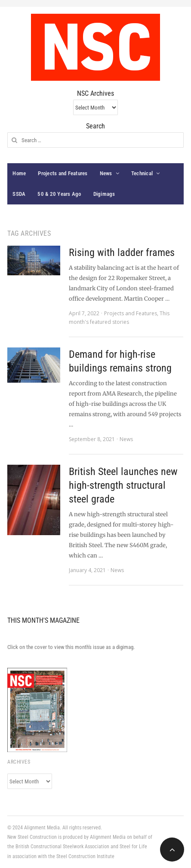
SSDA (19, 194)
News (106, 173)
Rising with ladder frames (122, 253)
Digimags (104, 194)
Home (19, 173)
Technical (142, 173)
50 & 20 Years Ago (59, 194)
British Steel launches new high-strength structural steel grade (123, 485)
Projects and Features (63, 173)
